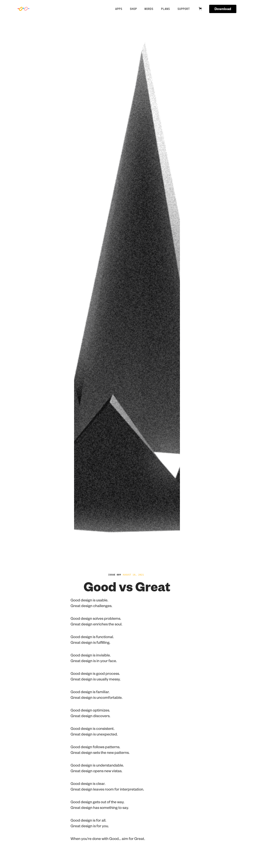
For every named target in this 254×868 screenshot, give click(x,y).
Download (223, 9)
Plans (165, 9)
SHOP (133, 9)
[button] (203, 9)
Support (184, 9)
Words (149, 9)
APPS (119, 9)
